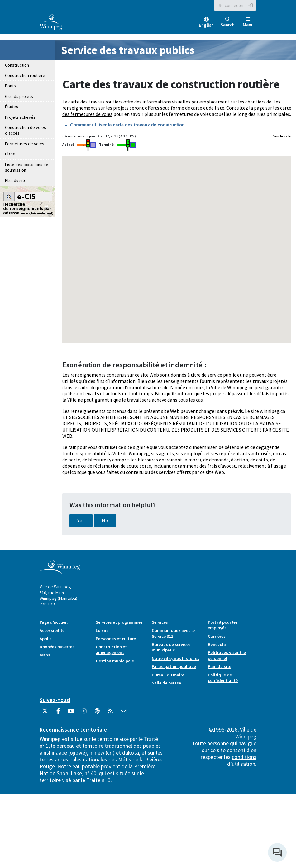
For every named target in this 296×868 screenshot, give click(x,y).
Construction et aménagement (111, 650)
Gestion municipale (115, 661)
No (105, 521)
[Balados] (97, 713)
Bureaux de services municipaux (171, 647)
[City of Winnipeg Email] (123, 713)
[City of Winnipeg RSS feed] (110, 713)
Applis (46, 639)
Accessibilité (52, 630)
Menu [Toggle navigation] (248, 22)
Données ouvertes (57, 647)
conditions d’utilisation (242, 760)
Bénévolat (218, 644)
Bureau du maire (168, 675)
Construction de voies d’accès (26, 130)
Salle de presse (166, 683)
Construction (17, 65)
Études (12, 107)
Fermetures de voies (25, 144)
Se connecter (231, 5)
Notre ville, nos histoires (176, 658)
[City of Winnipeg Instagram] (84, 713)
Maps (45, 655)
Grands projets (19, 96)
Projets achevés (20, 117)
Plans (10, 154)
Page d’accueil (54, 622)
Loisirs (102, 630)
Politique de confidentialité (223, 678)
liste (220, 108)
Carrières (217, 636)
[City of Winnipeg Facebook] (58, 713)
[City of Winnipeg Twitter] (45, 713)
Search (228, 22)
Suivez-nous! (55, 700)
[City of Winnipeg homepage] (60, 572)
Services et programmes (119, 622)
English (206, 25)
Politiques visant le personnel (227, 655)
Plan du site (16, 180)
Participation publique (174, 666)
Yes (81, 521)
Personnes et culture (116, 639)
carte (197, 108)
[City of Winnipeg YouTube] (71, 713)
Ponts (10, 86)
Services (160, 622)
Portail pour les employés (223, 625)
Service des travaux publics (128, 50)
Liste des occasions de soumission (27, 167)
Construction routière (25, 75)
